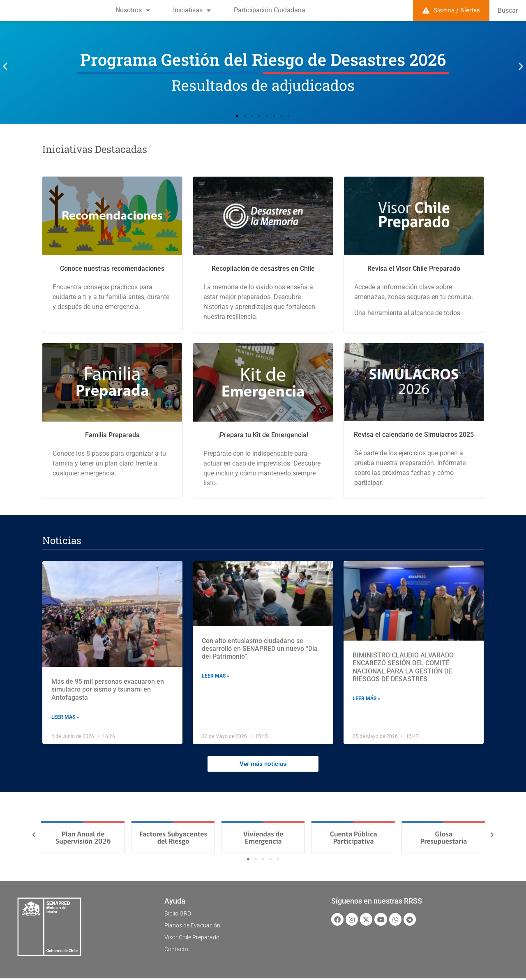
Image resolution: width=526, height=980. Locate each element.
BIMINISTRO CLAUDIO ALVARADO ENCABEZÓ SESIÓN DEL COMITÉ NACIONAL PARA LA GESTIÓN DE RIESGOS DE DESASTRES (403, 667)
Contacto (178, 951)
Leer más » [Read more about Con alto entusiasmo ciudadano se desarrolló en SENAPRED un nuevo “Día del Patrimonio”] (216, 676)
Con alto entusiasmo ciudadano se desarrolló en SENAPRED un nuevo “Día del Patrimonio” (260, 649)
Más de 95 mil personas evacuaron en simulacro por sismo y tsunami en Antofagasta (108, 689)
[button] (5, 66)
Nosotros (133, 10)
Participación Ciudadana (270, 10)
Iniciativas (192, 10)
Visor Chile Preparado (196, 939)
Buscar (508, 10)
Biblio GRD (180, 915)
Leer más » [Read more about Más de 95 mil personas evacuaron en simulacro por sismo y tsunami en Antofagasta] (65, 717)
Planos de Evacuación (196, 927)
